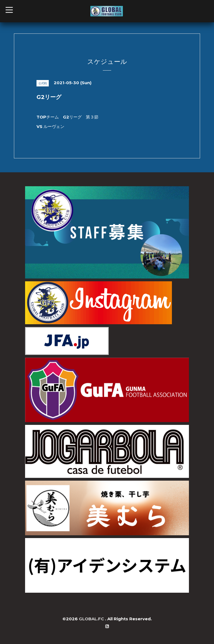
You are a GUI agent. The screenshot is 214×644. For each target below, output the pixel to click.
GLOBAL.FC (92, 619)
